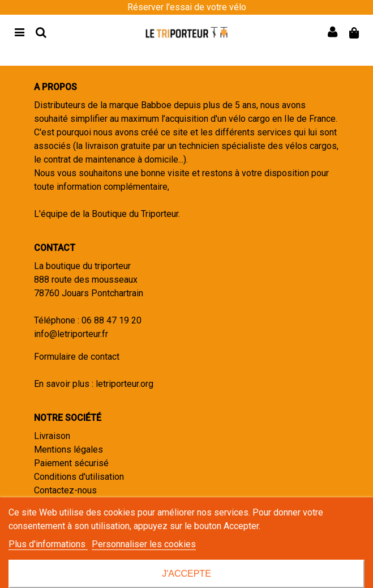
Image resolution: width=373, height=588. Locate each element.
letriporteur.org (125, 384)
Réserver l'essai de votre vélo (187, 7)
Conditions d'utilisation (79, 477)
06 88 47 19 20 (112, 320)
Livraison (52, 436)
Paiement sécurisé (71, 463)
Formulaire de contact (77, 357)
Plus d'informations (48, 544)
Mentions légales (68, 449)
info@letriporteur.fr (71, 334)
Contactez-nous (65, 490)
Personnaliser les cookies (144, 544)
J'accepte (186, 574)
